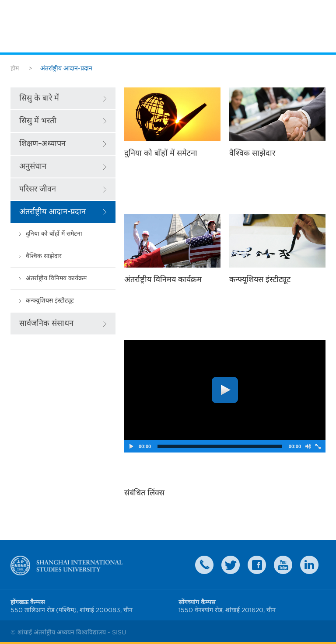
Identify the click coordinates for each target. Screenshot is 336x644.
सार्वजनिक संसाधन (46, 323)
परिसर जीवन (38, 189)
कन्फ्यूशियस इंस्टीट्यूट (50, 301)
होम (15, 68)
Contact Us (204, 565)
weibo (283, 565)
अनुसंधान (33, 166)
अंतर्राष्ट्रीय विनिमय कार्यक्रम (56, 278)
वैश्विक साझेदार (44, 256)
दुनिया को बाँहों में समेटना (54, 234)
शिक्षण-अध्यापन (42, 144)
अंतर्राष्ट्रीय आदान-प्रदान (52, 212)
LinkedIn (309, 565)
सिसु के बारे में (39, 98)
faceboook (257, 565)
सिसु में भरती (38, 121)
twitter (231, 565)
